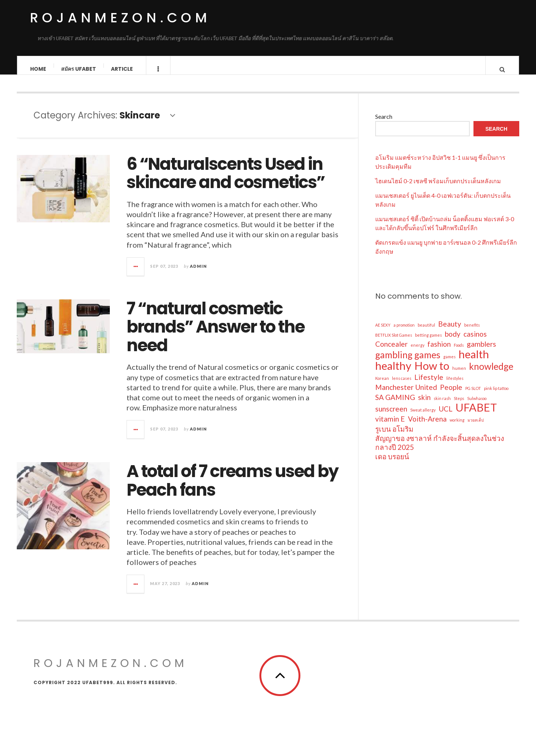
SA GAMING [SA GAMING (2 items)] (395, 404)
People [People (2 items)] (451, 394)
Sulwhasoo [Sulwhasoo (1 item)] (477, 405)
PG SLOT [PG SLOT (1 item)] (473, 395)
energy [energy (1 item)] (417, 352)
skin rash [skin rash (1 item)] (442, 405)
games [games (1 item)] (449, 364)
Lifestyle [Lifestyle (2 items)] (429, 384)
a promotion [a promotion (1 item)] (404, 332)
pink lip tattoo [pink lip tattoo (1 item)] (496, 395)
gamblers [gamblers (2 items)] (481, 351)
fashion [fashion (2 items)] (439, 351)
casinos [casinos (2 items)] (475, 341)
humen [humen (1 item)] (459, 375)
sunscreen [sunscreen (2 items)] (391, 416)
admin (198, 273)
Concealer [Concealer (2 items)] (391, 351)
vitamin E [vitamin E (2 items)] (390, 426)
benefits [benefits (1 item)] (472, 332)
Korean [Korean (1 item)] (382, 385)
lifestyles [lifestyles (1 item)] (455, 385)
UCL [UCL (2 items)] (446, 416)
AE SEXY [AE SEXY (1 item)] (383, 332)
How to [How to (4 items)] (432, 373)
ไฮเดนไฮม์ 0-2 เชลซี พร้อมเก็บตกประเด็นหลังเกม (438, 188)
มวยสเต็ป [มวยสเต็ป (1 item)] (476, 427)
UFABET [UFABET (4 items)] (476, 414)
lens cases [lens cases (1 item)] (402, 385)
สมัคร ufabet (79, 69)
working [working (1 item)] (457, 427)
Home (38, 69)
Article (122, 69)
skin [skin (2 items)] (424, 404)
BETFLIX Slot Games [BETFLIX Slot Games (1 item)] (394, 342)
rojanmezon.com (120, 18)
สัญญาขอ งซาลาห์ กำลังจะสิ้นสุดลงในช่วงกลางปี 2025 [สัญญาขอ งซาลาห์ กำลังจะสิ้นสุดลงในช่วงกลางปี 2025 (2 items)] (440, 450)
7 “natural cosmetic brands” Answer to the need (216, 334)
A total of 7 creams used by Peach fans (232, 488)
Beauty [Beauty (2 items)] (450, 331)
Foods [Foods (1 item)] (459, 352)
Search (384, 123)
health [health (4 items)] (474, 361)
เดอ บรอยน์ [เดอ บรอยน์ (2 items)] (392, 463)
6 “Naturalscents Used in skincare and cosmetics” (226, 180)
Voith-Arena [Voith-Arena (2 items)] (427, 426)
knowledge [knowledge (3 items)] (491, 374)
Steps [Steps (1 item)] (459, 405)
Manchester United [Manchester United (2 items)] (406, 394)
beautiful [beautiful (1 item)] (426, 332)
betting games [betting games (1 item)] (428, 342)
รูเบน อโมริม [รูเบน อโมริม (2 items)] (394, 436)
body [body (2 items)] (453, 341)
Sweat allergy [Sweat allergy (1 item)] (423, 417)
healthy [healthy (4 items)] (393, 373)
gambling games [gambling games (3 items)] (408, 362)
